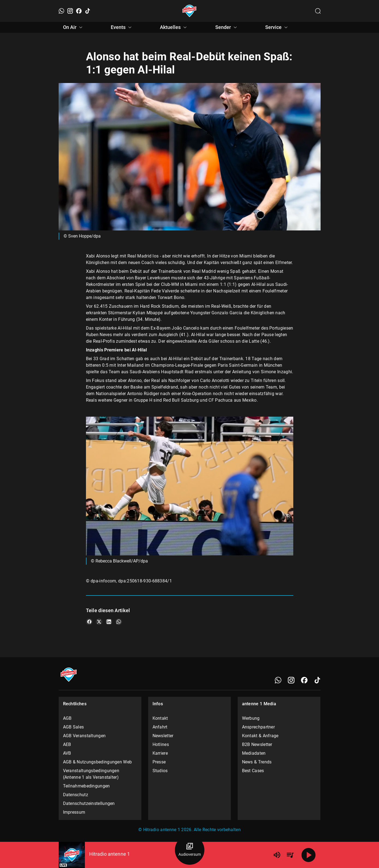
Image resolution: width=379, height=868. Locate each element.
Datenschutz (76, 795)
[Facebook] (79, 11)
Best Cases (253, 771)
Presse (159, 762)
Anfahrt (160, 727)
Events (122, 27)
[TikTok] (88, 11)
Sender (227, 27)
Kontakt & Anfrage (260, 736)
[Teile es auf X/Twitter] (99, 622)
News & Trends (257, 762)
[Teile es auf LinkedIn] (109, 622)
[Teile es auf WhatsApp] (119, 622)
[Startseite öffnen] (189, 11)
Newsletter (163, 736)
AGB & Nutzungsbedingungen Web (98, 762)
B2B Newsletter (257, 744)
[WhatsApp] (61, 11)
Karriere (160, 753)
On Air (74, 27)
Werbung (251, 718)
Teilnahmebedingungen (86, 786)
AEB (67, 744)
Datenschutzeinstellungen (89, 803)
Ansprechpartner (259, 727)
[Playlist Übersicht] (290, 855)
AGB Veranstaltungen (84, 736)
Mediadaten (254, 753)
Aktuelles (174, 27)
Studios (160, 771)
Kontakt (160, 718)
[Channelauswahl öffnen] (318, 11)
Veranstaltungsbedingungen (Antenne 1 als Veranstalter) (91, 774)
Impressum (74, 812)
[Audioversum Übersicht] (190, 850)
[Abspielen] (309, 855)
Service (277, 27)
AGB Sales (74, 727)
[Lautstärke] (277, 855)
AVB (67, 753)
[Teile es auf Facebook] (89, 622)
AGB (67, 718)
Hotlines (161, 744)
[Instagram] (70, 11)
